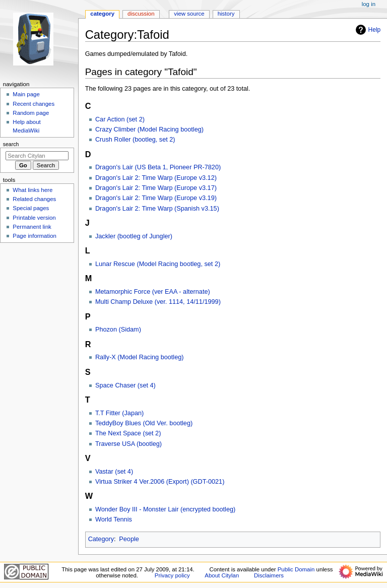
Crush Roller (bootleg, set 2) (135, 140)
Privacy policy (172, 575)
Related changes (34, 199)
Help (367, 30)
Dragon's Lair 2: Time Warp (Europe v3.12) (156, 178)
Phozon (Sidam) (118, 330)
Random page (31, 113)
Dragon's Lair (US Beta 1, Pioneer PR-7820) (158, 167)
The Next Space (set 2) (128, 433)
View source (189, 14)
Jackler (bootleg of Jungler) (134, 236)
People (129, 539)
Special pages (31, 208)
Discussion (141, 14)
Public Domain (296, 569)
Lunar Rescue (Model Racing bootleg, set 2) (158, 264)
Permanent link (32, 227)
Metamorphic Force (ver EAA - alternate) (153, 292)
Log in (369, 4)
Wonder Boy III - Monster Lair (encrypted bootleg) (165, 509)
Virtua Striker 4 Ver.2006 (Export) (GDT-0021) (160, 482)
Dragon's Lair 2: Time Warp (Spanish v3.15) (157, 209)
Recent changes (34, 104)
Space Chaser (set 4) (125, 385)
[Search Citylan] (37, 156)
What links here (33, 190)
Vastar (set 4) (114, 472)
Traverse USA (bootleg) (128, 444)
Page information (35, 236)
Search (11, 144)
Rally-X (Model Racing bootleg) (140, 357)
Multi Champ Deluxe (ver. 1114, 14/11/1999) (158, 302)
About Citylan (222, 575)
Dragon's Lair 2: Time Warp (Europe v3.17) (156, 188)
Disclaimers (269, 575)
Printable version (34, 218)
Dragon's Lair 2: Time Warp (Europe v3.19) (156, 198)
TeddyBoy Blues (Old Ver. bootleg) (144, 423)
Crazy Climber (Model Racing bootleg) (149, 129)
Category (101, 539)
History (226, 14)
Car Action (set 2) (120, 119)
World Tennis (114, 519)
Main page (26, 94)
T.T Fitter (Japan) (119, 413)
